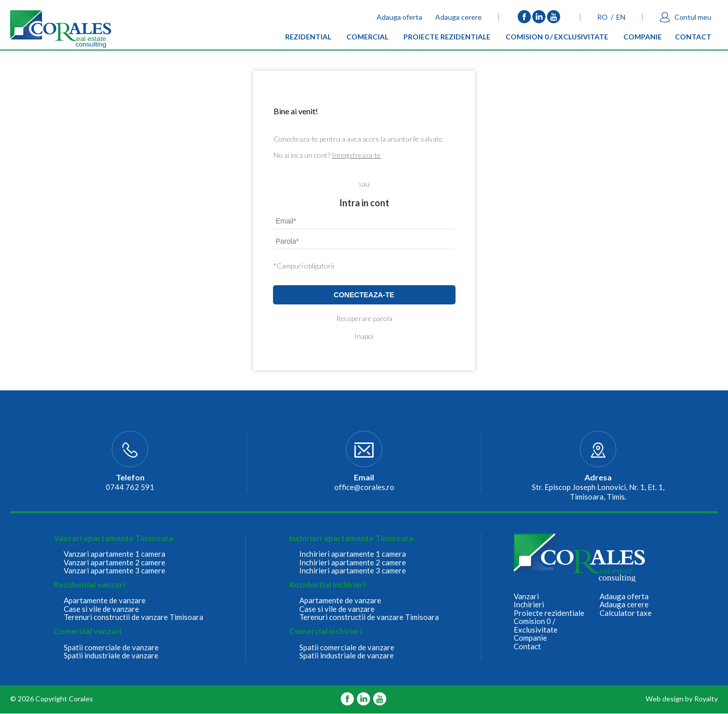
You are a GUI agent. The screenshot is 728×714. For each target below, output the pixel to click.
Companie (643, 39)
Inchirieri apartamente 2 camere (353, 563)
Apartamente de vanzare (105, 600)
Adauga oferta (399, 17)
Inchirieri (529, 605)
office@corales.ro (364, 487)
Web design (665, 699)
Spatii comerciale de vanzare (111, 648)
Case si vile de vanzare (101, 609)
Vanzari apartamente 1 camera (115, 554)
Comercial (367, 39)
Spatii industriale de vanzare (111, 656)
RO (602, 17)
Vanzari (526, 596)
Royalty (706, 699)
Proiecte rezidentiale (447, 39)
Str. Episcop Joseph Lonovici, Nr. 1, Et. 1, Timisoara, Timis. (598, 492)
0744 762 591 (130, 487)
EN (621, 17)
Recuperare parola (364, 318)
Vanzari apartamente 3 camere (115, 571)
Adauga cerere (459, 17)
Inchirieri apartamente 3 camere (353, 571)
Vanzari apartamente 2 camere (115, 563)
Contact (693, 39)
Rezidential (308, 39)
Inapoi (364, 336)
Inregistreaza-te (356, 155)
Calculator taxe (626, 613)
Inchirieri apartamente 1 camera (353, 554)
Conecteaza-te (364, 295)
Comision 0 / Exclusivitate (557, 39)
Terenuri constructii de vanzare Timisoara (133, 617)
